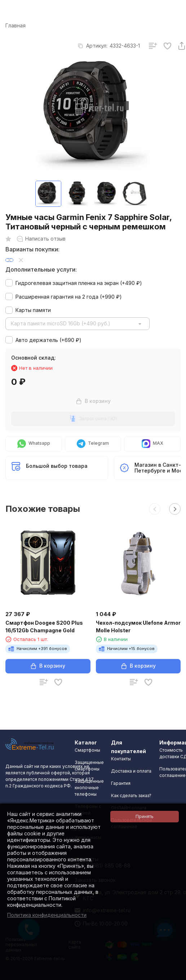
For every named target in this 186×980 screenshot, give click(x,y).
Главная (15, 25)
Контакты (121, 759)
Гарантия (121, 783)
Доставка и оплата (131, 771)
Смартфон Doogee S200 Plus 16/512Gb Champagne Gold (44, 627)
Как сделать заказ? (131, 796)
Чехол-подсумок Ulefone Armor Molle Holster (138, 627)
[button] (155, 509)
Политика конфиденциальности (47, 915)
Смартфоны (87, 750)
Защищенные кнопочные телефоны (89, 788)
